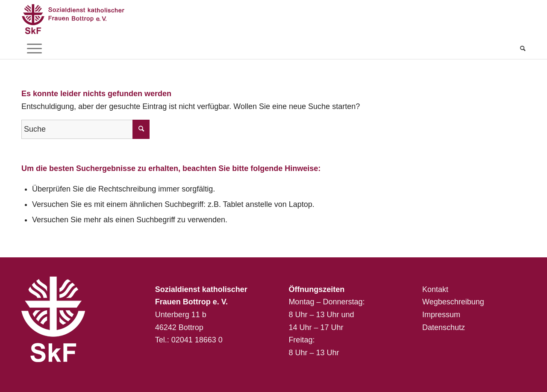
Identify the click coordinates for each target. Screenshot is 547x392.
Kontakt (435, 289)
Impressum (441, 315)
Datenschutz (444, 327)
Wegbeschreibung (453, 302)
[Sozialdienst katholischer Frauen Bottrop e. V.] (81, 19)
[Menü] (34, 48)
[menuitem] (520, 48)
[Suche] (520, 48)
